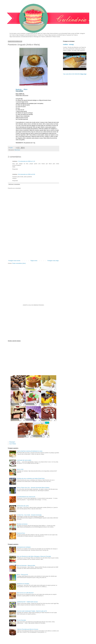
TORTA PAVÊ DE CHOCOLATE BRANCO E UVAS (30, 451)
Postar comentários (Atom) (19, 263)
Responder (15, 169)
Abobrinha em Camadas (23, 584)
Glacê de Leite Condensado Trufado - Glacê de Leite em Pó (32, 611)
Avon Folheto (13, 444)
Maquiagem (12, 442)
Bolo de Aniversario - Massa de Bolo (26, 566)
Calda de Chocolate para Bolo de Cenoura (28, 629)
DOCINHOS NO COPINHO (24, 547)
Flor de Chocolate (21, 620)
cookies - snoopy (68, 44)
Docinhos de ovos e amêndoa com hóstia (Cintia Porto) (31, 479)
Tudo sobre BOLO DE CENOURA (75, 74)
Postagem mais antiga (53, 261)
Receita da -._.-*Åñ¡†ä (22, 89)
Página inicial (34, 261)
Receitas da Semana (22, 524)
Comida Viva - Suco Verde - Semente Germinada (29, 515)
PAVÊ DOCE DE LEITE (23, 506)
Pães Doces (17, 150)
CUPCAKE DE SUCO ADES (24, 460)
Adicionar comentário (14, 184)
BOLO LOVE (20, 469)
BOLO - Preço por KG (22, 575)
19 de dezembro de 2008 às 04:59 (26, 174)
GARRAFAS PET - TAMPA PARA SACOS (27, 602)
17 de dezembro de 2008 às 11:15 (26, 161)
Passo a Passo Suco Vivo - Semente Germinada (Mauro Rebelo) (33, 488)
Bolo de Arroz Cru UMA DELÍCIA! (25, 593)
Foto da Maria (19, 91)
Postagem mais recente (14, 261)
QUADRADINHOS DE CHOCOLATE (26, 497)
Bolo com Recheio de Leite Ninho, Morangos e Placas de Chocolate (34, 556)
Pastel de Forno (21, 533)
